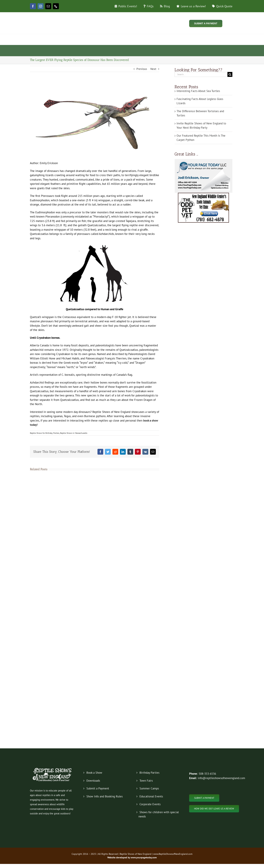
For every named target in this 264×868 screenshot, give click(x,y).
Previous (142, 69)
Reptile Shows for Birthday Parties (45, 433)
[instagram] (41, 6)
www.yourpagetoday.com (143, 857)
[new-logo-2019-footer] (52, 768)
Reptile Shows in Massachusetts (74, 433)
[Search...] (201, 74)
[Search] (230, 74)
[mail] (48, 6)
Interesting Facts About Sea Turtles (198, 91)
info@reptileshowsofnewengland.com (221, 778)
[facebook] (33, 6)
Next (153, 69)
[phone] (56, 6)
